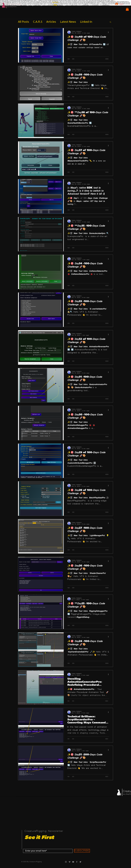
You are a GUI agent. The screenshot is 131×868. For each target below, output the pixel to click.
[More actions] (109, 32)
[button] (127, 9)
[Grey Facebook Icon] (77, 862)
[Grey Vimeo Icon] (69, 862)
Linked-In (86, 22)
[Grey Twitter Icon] (80, 862)
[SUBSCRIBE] (82, 851)
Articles (51, 22)
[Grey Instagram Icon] (66, 862)
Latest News (68, 22)
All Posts (24, 22)
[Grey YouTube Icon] (73, 862)
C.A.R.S (38, 22)
